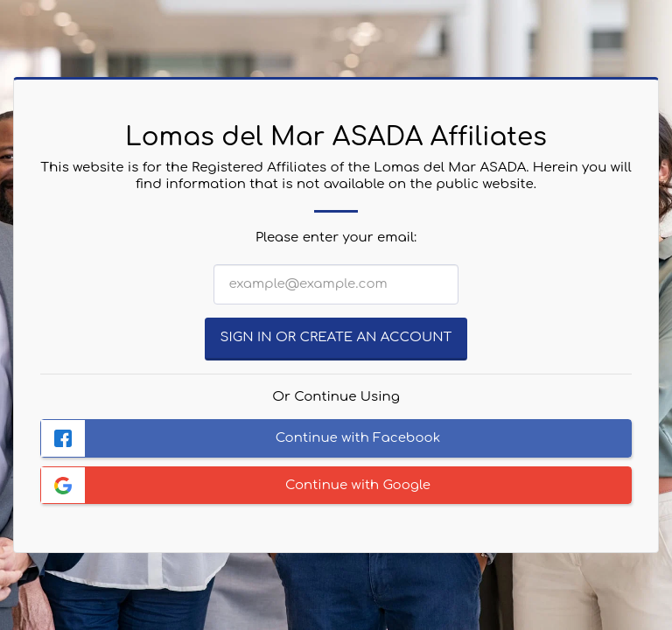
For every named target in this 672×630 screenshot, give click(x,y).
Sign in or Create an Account (336, 337)
